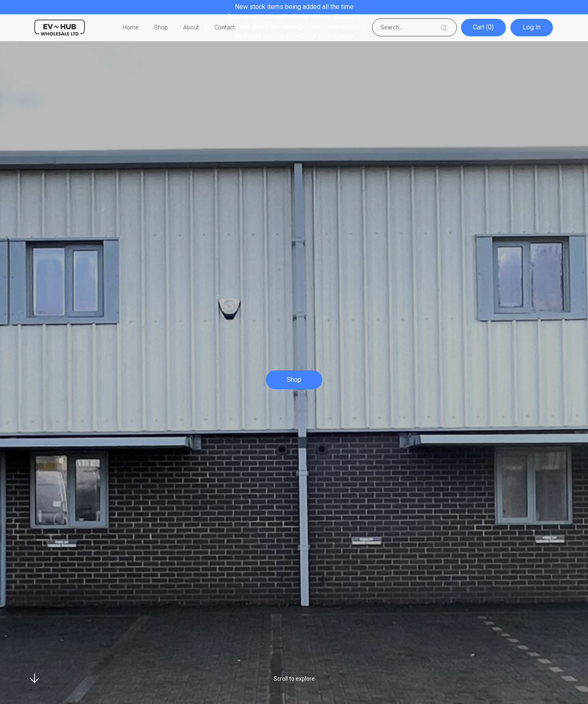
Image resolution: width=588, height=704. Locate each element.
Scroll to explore (294, 679)
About (191, 28)
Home (130, 28)
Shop (161, 28)
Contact (225, 28)
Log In (532, 28)
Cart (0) (484, 28)
